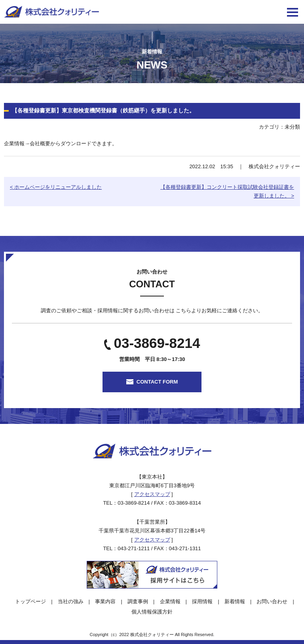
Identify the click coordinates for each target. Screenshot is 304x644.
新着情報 (235, 601)
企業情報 (170, 601)
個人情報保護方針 (152, 612)
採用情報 (202, 601)
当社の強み (71, 601)
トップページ (30, 601)
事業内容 (105, 601)
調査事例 (138, 601)
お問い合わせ (272, 601)
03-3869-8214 (157, 343)
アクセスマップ (152, 494)
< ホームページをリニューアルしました (56, 187)
